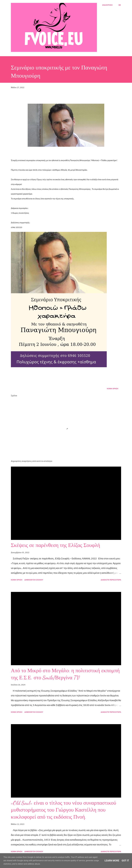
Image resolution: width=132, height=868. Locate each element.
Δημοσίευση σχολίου (34, 580)
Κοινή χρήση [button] (113, 389)
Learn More (112, 861)
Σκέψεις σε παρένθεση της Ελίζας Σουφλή (56, 545)
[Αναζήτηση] (107, 5)
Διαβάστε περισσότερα (111, 580)
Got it (125, 861)
